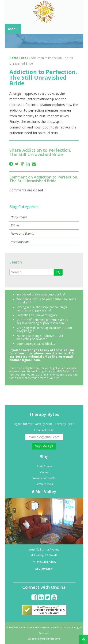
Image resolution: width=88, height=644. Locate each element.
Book (25, 58)
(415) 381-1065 (46, 562)
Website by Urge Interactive (44, 639)
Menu (13, 29)
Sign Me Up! (44, 446)
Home (14, 58)
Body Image (19, 217)
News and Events (22, 234)
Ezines (15, 225)
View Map (44, 569)
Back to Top (83, 639)
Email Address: (44, 430)
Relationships (20, 242)
